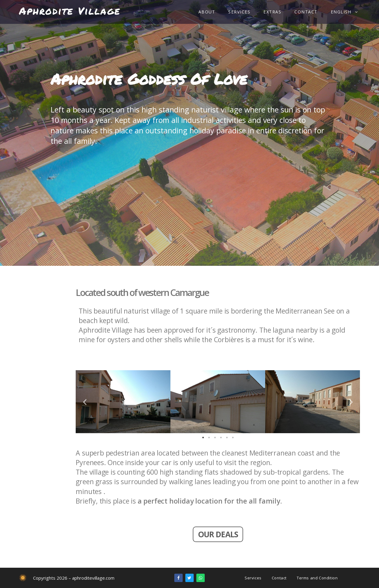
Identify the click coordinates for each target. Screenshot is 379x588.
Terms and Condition (317, 578)
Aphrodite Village (70, 11)
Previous (85, 402)
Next (351, 402)
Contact (279, 578)
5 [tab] (227, 438)
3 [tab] (215, 438)
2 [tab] (209, 438)
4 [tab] (221, 438)
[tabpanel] (123, 402)
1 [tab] (203, 438)
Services (253, 578)
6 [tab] (233, 438)
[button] (218, 534)
